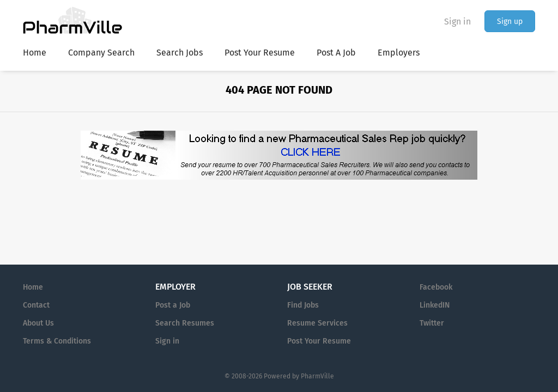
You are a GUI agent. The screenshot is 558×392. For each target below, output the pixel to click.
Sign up (510, 22)
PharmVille (317, 376)
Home (33, 287)
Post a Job (173, 305)
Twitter (432, 323)
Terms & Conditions (57, 341)
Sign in (457, 22)
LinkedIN (435, 305)
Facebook (436, 287)
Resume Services (317, 323)
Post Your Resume (319, 341)
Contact (36, 305)
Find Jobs (303, 305)
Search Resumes (185, 323)
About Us (38, 323)
